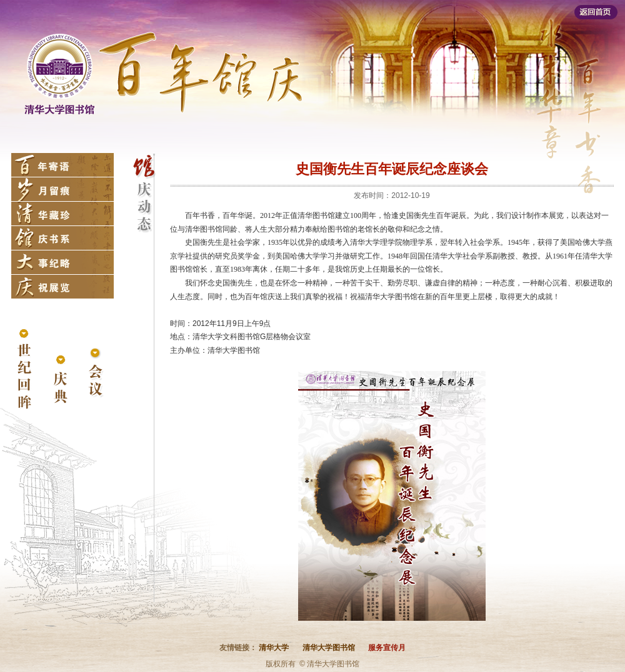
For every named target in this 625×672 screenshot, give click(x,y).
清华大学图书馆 (329, 648)
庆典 (60, 380)
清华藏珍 (62, 214)
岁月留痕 (62, 189)
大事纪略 (62, 262)
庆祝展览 (62, 287)
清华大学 (274, 648)
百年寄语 (62, 165)
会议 (96, 374)
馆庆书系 (62, 238)
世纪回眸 (24, 370)
